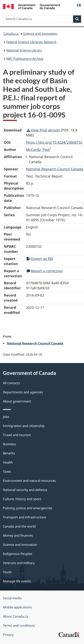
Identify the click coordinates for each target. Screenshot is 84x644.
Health (8, 462)
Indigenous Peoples (18, 554)
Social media (12, 598)
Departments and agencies (23, 392)
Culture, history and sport (22, 499)
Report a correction (45, 271)
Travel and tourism (17, 435)
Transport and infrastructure (24, 517)
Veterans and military (19, 563)
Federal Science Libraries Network (31, 42)
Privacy (8, 635)
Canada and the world (19, 526)
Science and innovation (40, 34)
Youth (7, 572)
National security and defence (25, 490)
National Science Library (24, 50)
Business (9, 444)
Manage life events (17, 581)
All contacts (11, 383)
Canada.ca (11, 34)
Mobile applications (17, 607)
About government (17, 401)
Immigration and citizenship (24, 426)
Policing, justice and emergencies (28, 508)
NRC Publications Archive (25, 59)
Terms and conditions (19, 626)
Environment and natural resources (29, 481)
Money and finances (18, 535)
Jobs (6, 417)
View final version (43, 130)
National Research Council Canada (35, 343)
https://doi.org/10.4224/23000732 (54, 142)
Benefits (9, 453)
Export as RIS (40, 259)
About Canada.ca (15, 616)
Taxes (7, 472)
